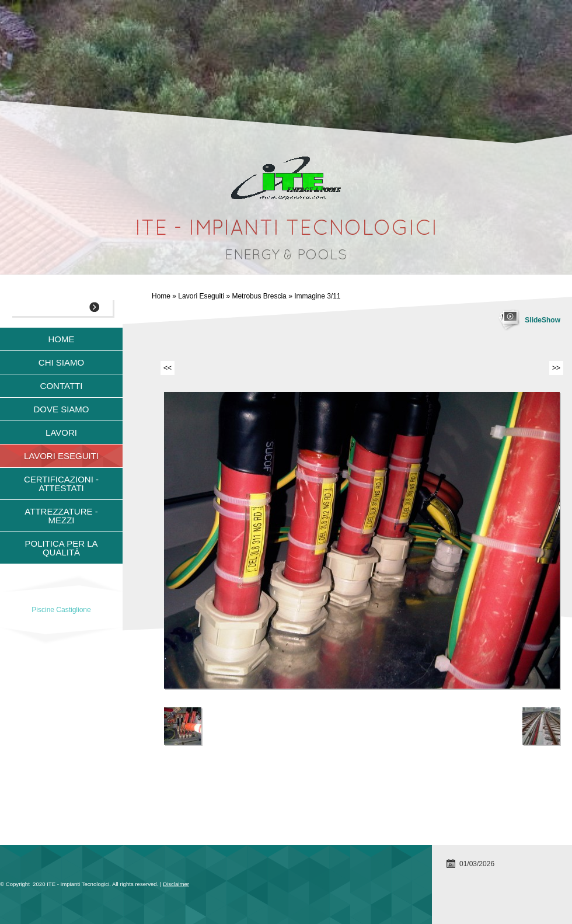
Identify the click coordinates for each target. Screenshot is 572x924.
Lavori (61, 433)
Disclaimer (176, 884)
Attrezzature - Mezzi (61, 516)
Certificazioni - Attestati (61, 484)
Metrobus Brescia (259, 296)
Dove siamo (61, 409)
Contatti (62, 386)
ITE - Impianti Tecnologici (286, 230)
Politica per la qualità (61, 548)
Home (161, 296)
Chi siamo (61, 362)
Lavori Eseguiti (201, 296)
